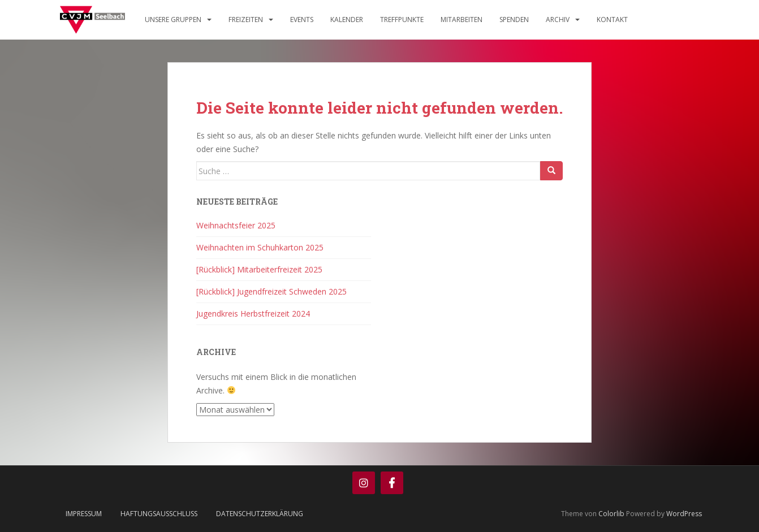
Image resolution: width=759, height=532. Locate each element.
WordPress (684, 514)
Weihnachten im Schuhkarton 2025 (260, 247)
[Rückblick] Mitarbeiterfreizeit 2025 (259, 269)
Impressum (84, 514)
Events (302, 20)
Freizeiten (246, 20)
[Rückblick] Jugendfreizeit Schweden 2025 (271, 291)
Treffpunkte (402, 20)
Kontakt (612, 20)
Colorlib (611, 514)
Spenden (514, 20)
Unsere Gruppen (173, 20)
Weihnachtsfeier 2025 (236, 225)
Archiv (558, 20)
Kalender (347, 20)
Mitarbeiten (462, 20)
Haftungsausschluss (159, 514)
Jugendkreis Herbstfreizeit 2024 (253, 313)
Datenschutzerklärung (260, 514)
